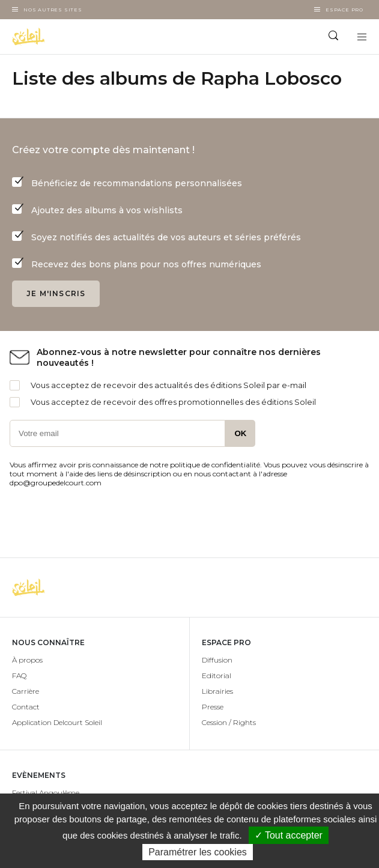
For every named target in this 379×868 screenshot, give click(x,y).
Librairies (217, 691)
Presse (213, 707)
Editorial (217, 675)
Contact (26, 707)
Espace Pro (344, 10)
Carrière (26, 691)
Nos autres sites (53, 10)
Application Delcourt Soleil (57, 722)
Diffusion (217, 660)
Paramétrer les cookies (198, 852)
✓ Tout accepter (289, 835)
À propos (27, 660)
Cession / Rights (229, 722)
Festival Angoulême (46, 793)
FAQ (19, 675)
